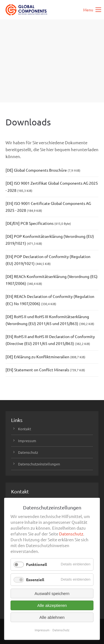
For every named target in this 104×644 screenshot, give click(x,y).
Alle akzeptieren (52, 605)
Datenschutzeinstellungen (39, 464)
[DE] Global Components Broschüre (43, 170)
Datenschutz (28, 452)
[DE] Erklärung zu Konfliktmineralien (45, 357)
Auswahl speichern (52, 593)
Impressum (27, 441)
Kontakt (25, 429)
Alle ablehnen (52, 617)
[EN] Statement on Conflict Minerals (45, 370)
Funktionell (36, 564)
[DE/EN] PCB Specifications (38, 223)
